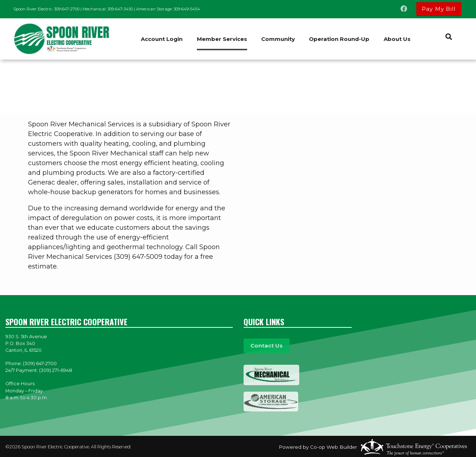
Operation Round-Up (340, 39)
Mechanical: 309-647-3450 (108, 9)
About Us (398, 39)
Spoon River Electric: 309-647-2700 (46, 9)
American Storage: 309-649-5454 (168, 9)
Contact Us (266, 346)
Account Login (162, 39)
